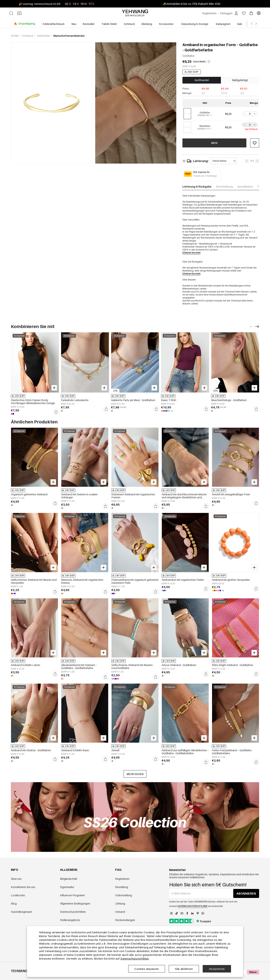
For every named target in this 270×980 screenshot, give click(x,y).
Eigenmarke (67, 887)
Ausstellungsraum (21, 912)
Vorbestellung (124, 895)
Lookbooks (18, 895)
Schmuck (28, 36)
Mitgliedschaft (69, 879)
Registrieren (122, 879)
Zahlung (120, 903)
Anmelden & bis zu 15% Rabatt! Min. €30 (193, 4)
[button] (244, 114)
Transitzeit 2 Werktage (205, 176)
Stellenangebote (70, 920)
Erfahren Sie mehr (192, 253)
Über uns (16, 879)
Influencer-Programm (72, 895)
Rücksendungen (125, 920)
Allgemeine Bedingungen (75, 903)
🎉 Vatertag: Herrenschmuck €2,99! (40, 4)
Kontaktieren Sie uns (23, 887)
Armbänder (44, 36)
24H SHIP (192, 72)
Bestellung (122, 887)
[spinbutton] (250, 114)
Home (15, 36)
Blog (14, 903)
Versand (120, 912)
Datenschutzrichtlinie (73, 912)
